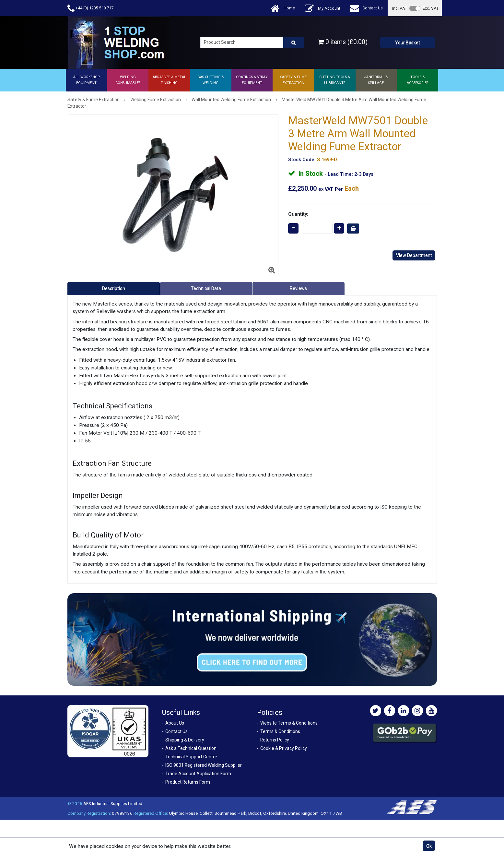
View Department (414, 255)
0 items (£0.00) (343, 42)
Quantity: (298, 214)
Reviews (298, 288)
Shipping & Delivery (185, 740)
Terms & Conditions (280, 731)
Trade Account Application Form (198, 774)
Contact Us (366, 8)
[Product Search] (294, 42)
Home (283, 8)
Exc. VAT (431, 8)
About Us (175, 723)
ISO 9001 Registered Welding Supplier (204, 765)
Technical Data (206, 288)
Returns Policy (275, 740)
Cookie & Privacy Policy (284, 748)
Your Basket (408, 42)
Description (114, 288)
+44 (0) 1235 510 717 (91, 8)
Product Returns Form (188, 782)
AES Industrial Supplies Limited (113, 803)
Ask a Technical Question (191, 748)
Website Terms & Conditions (289, 723)
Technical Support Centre (191, 757)
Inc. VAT (400, 8)
